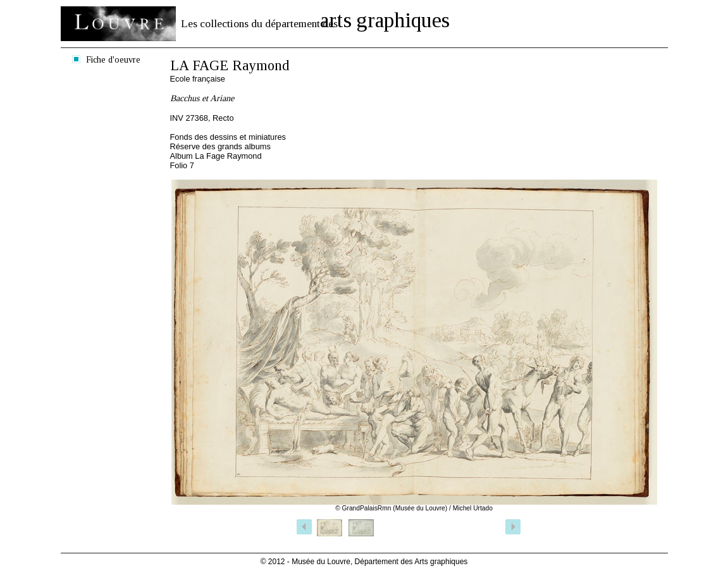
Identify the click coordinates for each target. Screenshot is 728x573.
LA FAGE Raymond (230, 65)
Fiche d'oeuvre (113, 59)
